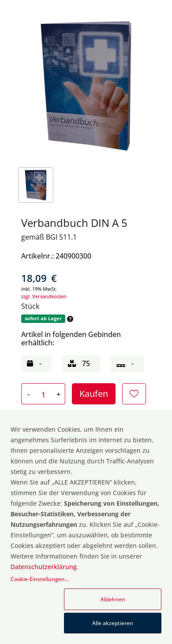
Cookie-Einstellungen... (40, 579)
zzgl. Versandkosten (44, 296)
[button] (69, 319)
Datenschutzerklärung (44, 567)
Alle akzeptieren (113, 623)
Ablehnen (113, 599)
